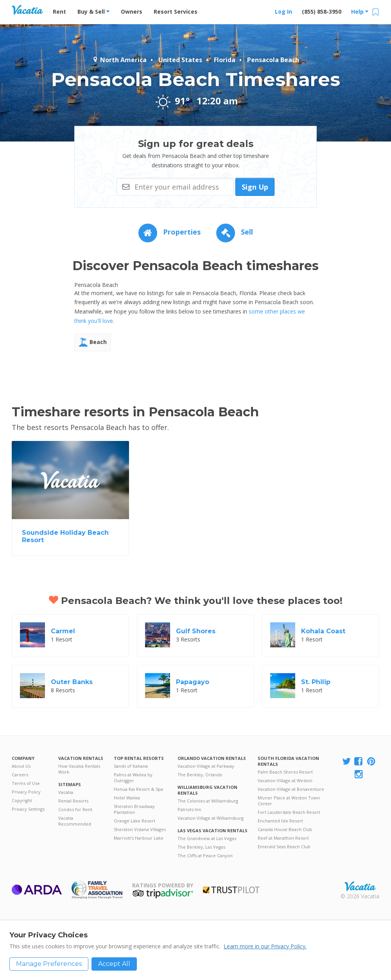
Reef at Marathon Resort (283, 838)
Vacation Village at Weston (285, 780)
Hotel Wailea (127, 798)
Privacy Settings (28, 809)
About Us (21, 766)
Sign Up (255, 187)
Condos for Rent (75, 809)
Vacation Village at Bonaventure (291, 789)
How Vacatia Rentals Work (79, 769)
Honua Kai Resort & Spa (138, 789)
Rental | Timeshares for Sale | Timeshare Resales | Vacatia (360, 886)
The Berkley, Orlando (200, 775)
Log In (283, 12)
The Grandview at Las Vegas (207, 838)
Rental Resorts (73, 801)
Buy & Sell (93, 12)
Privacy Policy (26, 792)
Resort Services (176, 12)
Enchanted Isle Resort (280, 821)
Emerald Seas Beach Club (284, 847)
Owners (132, 12)
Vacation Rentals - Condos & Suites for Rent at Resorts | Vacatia (27, 10)
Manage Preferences (49, 964)
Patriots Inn (189, 809)
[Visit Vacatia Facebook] (359, 762)
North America (119, 60)
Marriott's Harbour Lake (139, 838)
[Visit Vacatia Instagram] (359, 775)
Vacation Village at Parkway (206, 766)
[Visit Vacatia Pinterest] (372, 762)
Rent (59, 12)
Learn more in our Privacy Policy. (265, 946)
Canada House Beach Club (285, 829)
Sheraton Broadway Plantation (134, 809)
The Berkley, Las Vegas (201, 847)
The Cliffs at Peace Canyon (205, 855)
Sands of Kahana (131, 766)
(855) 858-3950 (322, 12)
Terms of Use (26, 783)
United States (180, 60)
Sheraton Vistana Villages (140, 829)
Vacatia (66, 792)
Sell (235, 232)
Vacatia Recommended (75, 821)
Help (360, 12)
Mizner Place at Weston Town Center (289, 801)
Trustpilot (231, 890)
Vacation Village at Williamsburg (211, 818)
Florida (225, 60)
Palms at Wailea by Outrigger (133, 778)
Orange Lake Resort (135, 821)
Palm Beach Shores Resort (285, 772)
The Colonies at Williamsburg (208, 801)
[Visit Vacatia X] (346, 762)
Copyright (22, 800)
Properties (169, 232)
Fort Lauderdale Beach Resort (289, 812)
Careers (20, 775)
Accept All (114, 964)
